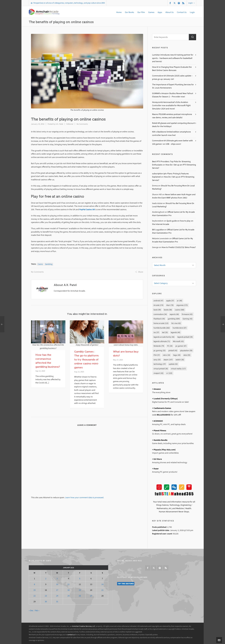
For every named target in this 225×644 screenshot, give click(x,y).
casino (40, 264)
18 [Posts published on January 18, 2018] (68, 590)
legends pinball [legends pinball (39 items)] (185, 337)
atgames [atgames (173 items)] (182, 305)
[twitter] (175, 3)
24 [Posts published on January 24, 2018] (57, 596)
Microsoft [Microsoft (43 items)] (178, 341)
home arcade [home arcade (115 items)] (161, 323)
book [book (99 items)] (157, 310)
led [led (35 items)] (165, 332)
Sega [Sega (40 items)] (177, 355)
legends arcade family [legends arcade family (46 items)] (164, 337)
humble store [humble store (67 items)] (180, 328)
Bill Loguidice (158, 230)
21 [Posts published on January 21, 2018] (102, 590)
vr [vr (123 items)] (169, 373)
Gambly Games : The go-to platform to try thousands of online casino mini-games (86, 360)
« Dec (31, 611)
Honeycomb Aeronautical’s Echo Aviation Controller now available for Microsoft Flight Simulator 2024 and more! (171, 106)
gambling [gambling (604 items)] (174, 319)
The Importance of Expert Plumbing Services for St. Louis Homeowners (173, 86)
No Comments (82, 124)
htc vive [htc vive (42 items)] (176, 323)
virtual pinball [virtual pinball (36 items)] (161, 369)
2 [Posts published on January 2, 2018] (46, 579)
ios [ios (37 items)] (156, 332)
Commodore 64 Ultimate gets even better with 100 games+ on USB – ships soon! (172, 142)
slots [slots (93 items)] (187, 355)
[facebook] (171, 3)
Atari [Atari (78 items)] (170, 305)
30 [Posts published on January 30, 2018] (46, 602)
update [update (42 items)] (173, 364)
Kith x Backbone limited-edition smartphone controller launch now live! (171, 133)
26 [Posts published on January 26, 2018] (80, 596)
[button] (192, 37)
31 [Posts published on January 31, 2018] (57, 602)
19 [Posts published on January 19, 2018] (80, 590)
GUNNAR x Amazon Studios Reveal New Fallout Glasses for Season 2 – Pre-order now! (173, 95)
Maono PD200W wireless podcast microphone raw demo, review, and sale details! (172, 116)
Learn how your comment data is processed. (85, 497)
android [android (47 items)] (158, 301)
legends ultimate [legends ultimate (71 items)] (162, 341)
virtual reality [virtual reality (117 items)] (178, 369)
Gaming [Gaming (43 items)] (188, 319)
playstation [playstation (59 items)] (186, 350)
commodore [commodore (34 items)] (160, 314)
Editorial (70, 124)
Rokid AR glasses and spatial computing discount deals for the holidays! (173, 125)
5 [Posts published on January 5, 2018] (80, 579)
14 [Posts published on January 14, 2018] (102, 584)
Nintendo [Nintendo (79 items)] (159, 346)
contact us (71, 635)
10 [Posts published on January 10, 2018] (57, 584)
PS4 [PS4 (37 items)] (157, 355)
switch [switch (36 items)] (180, 360)
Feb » (37, 611)
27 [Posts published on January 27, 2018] (91, 596)
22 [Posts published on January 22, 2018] (35, 596)
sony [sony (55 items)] (157, 360)
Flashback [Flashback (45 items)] (159, 319)
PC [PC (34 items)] (170, 346)
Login (191, 3)
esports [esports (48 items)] (174, 314)
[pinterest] (179, 3)
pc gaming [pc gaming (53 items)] (160, 350)
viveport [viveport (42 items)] (158, 373)
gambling (49, 264)
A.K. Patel (59, 124)
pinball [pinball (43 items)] (173, 350)
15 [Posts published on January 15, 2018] (35, 590)
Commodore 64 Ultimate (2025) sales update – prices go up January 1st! (172, 77)
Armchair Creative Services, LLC (84, 626)
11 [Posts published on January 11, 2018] (68, 584)
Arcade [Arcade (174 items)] (158, 305)
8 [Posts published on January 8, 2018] (34, 584)
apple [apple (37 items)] (170, 301)
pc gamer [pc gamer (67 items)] (181, 346)
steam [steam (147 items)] (168, 360)
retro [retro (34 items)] (167, 355)
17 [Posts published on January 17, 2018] (57, 590)
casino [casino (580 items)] (180, 310)
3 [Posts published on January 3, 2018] (57, 579)
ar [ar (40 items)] (180, 301)
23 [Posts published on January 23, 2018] (46, 596)
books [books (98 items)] (168, 310)
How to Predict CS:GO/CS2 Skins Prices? (179, 247)
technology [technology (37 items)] (160, 364)
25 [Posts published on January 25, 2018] (68, 596)
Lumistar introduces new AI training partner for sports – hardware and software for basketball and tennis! (173, 58)
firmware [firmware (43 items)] (187, 314)
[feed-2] (184, 3)
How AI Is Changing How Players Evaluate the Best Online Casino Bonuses (172, 69)
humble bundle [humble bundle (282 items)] (162, 328)
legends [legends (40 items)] (175, 332)
